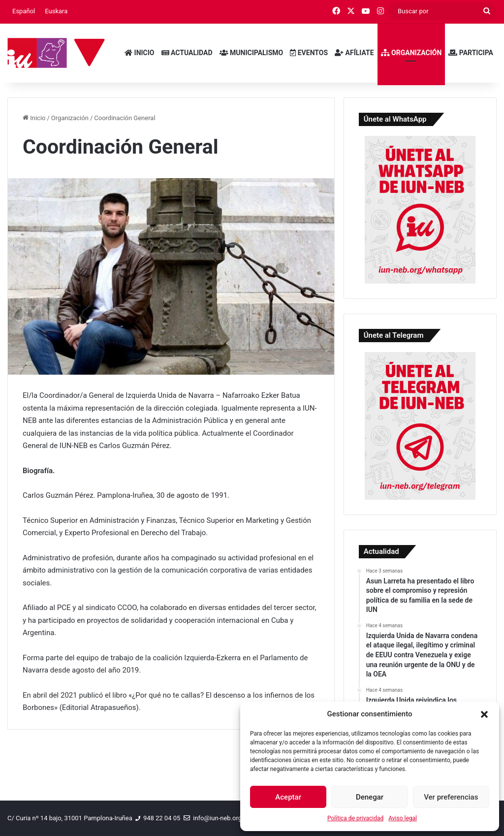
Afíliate (354, 53)
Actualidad (187, 53)
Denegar (370, 797)
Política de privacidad (355, 818)
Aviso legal (403, 818)
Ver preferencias (451, 797)
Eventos (309, 53)
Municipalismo (252, 53)
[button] (484, 714)
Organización (411, 53)
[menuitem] (24, 11)
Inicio (139, 53)
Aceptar (288, 797)
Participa (471, 53)
